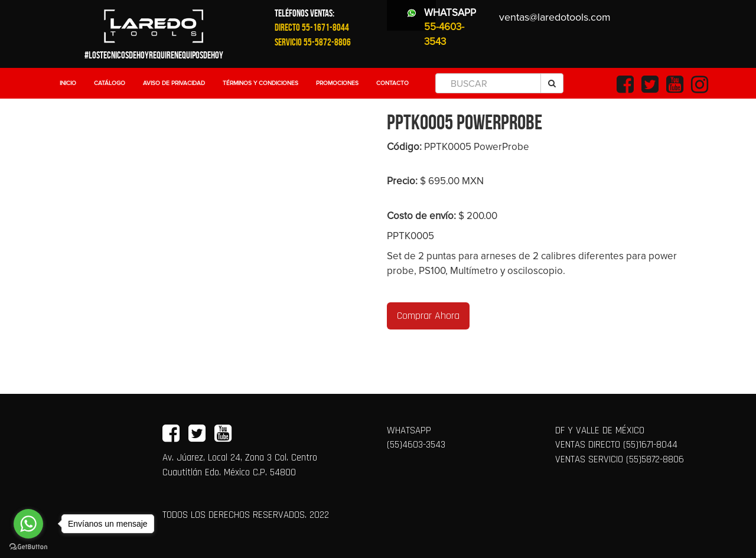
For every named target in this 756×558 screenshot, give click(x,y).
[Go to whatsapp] (28, 524)
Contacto (392, 83)
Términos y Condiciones (260, 83)
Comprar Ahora (428, 316)
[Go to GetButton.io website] (28, 546)
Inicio (68, 83)
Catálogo (110, 83)
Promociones (337, 83)
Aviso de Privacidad (174, 83)
